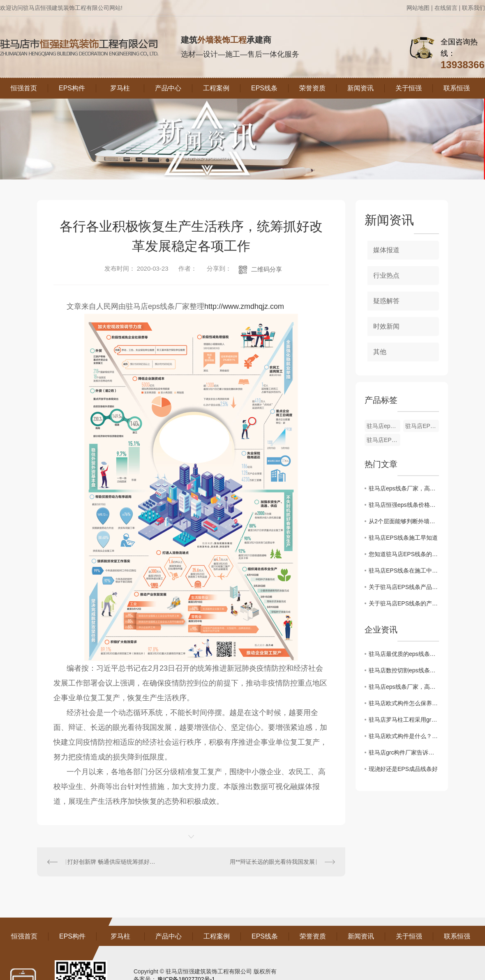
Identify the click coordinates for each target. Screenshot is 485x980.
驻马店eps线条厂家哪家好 (383, 426)
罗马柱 (120, 88)
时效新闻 (386, 326)
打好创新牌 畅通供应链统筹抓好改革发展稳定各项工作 (114, 862)
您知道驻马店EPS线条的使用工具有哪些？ (404, 554)
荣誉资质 (312, 88)
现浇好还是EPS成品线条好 (403, 769)
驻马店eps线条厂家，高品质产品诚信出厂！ (404, 488)
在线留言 (446, 8)
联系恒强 (457, 88)
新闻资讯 (360, 88)
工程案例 (216, 88)
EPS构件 (72, 88)
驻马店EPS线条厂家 (383, 440)
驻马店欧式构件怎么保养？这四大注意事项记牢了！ (404, 703)
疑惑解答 (386, 301)
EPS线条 (264, 88)
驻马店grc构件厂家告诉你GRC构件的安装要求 (404, 752)
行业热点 (386, 275)
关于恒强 (409, 88)
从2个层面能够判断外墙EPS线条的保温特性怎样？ (404, 521)
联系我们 (473, 8)
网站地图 (418, 8)
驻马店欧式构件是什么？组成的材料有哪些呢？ (404, 736)
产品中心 (168, 88)
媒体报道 (386, 250)
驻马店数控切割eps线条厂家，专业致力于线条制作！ (404, 670)
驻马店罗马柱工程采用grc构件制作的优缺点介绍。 (404, 720)
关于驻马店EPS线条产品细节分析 (404, 587)
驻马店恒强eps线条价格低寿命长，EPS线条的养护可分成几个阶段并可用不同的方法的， (404, 505)
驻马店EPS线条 (422, 426)
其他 (380, 352)
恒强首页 (24, 88)
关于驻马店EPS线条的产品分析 (404, 603)
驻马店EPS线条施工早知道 (403, 538)
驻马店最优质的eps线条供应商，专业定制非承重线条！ (404, 654)
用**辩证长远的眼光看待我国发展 (272, 862)
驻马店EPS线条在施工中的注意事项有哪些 (404, 571)
